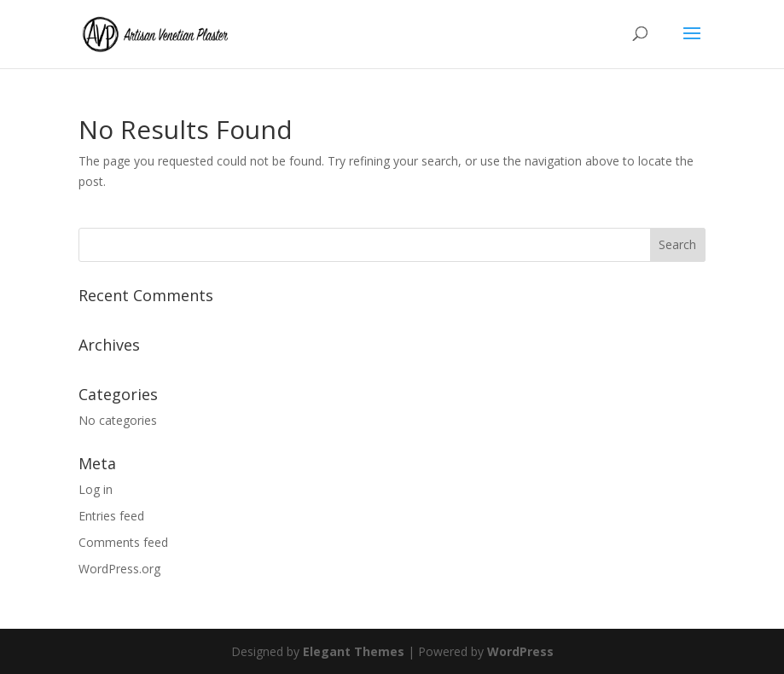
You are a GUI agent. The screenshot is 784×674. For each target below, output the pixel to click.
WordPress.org (119, 569)
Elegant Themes (354, 651)
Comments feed (123, 542)
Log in (96, 489)
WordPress (520, 651)
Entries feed (111, 516)
